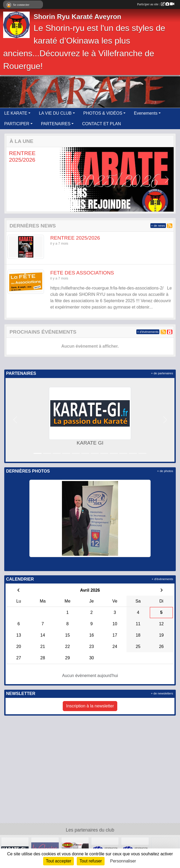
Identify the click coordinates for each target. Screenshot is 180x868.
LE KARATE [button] (16, 113)
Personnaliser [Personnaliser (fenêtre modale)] (123, 861)
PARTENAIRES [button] (56, 124)
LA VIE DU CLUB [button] (55, 113)
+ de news (158, 226)
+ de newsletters (162, 693)
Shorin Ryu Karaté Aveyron (77, 17)
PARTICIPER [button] (17, 124)
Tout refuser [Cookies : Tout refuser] (91, 861)
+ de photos (165, 471)
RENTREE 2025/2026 (75, 238)
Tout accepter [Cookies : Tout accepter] (58, 861)
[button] (13, 179)
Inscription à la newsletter (90, 706)
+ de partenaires (162, 373)
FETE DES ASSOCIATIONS (82, 273)
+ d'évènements (148, 332)
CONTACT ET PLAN (102, 124)
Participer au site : (156, 4)
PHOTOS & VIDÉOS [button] (103, 113)
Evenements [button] (146, 113)
